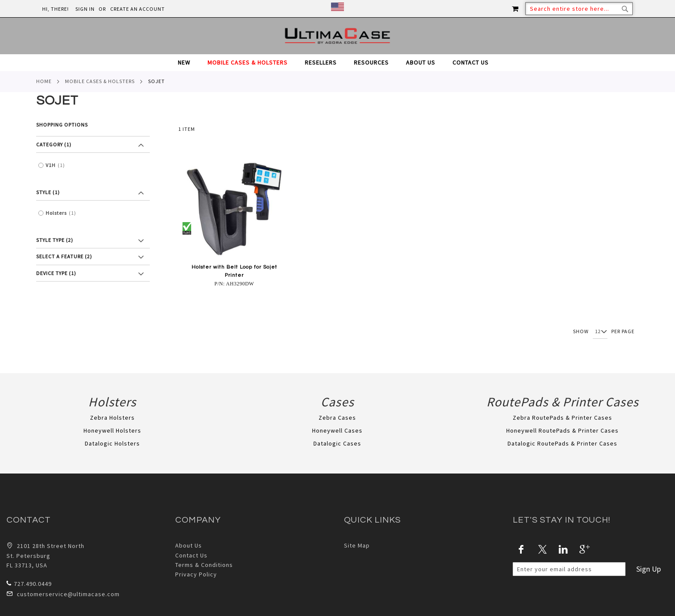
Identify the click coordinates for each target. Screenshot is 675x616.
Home (44, 81)
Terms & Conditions (204, 565)
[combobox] (579, 9)
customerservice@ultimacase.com (63, 594)
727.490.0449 (29, 584)
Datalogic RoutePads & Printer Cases (562, 443)
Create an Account (138, 9)
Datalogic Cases (337, 443)
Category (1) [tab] (54, 144)
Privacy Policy (196, 574)
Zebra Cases (337, 418)
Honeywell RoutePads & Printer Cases (562, 430)
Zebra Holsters (112, 418)
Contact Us (191, 555)
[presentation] (578, 593)
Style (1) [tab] (48, 192)
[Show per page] (600, 332)
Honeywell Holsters (112, 430)
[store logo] (337, 36)
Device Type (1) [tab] (56, 273)
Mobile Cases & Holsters (100, 81)
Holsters (63, 213)
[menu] (337, 63)
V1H (57, 165)
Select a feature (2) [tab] (64, 256)
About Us (189, 545)
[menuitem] (188, 63)
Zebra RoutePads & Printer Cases (562, 418)
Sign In (85, 9)
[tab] (337, 63)
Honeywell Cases (337, 430)
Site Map (357, 545)
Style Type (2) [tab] (55, 240)
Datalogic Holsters (112, 443)
